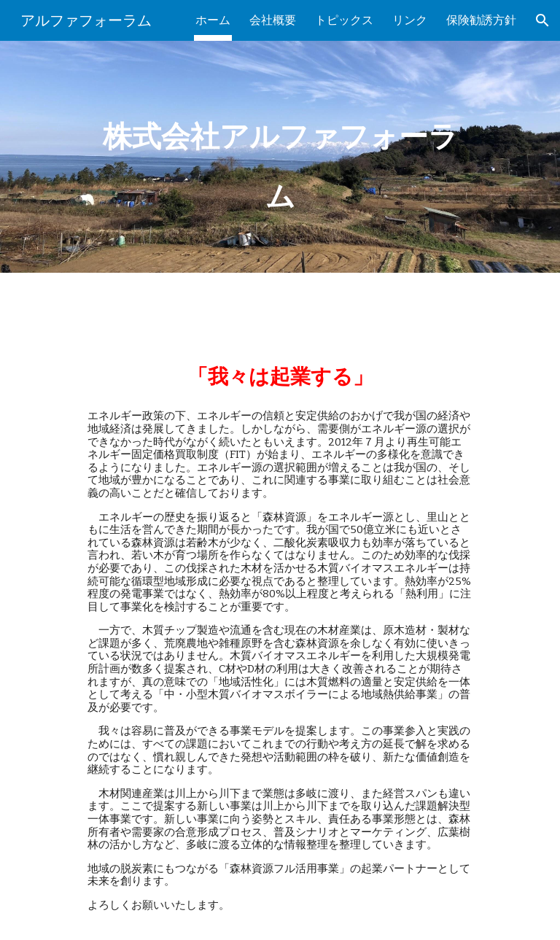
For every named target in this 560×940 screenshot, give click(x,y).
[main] (280, 157)
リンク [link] (410, 20)
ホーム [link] (213, 20)
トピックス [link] (344, 20)
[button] (542, 20)
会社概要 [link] (273, 20)
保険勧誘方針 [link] (481, 20)
